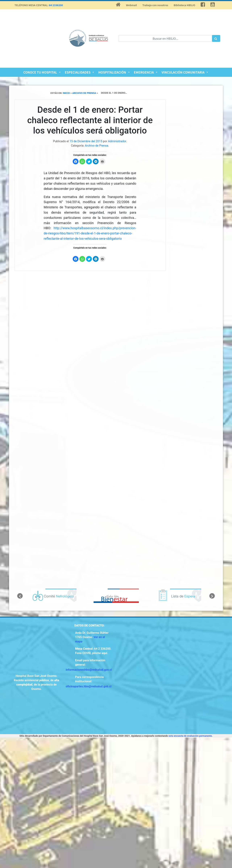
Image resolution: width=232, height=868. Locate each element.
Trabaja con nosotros (155, 5)
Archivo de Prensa (97, 146)
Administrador (117, 141)
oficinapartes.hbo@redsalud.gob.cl (89, 686)
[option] (54, 596)
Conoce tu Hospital (42, 72)
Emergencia (146, 72)
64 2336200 (56, 5)
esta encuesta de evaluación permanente (190, 736)
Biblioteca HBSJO (184, 5)
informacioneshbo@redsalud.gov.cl (89, 670)
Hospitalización (114, 72)
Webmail (131, 5)
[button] (20, 596)
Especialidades (80, 72)
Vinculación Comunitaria (185, 72)
